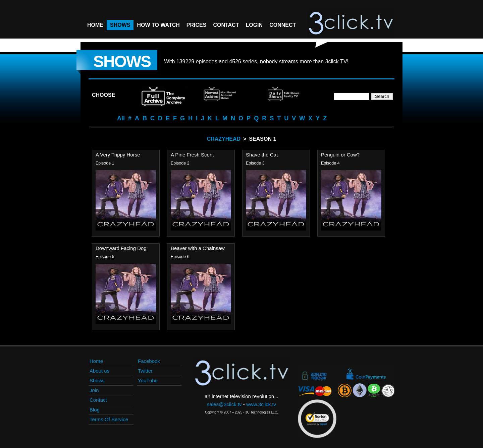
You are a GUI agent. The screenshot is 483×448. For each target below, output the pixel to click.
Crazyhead (224, 139)
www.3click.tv (261, 404)
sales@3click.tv (224, 404)
